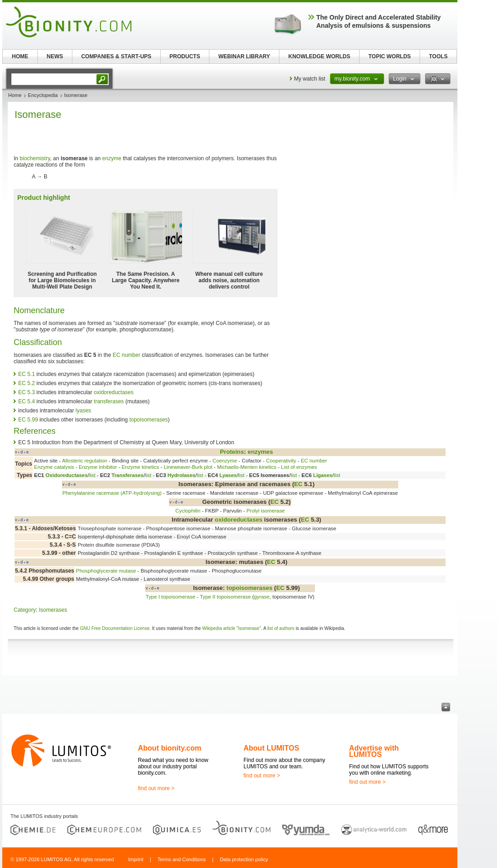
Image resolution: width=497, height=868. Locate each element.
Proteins (232, 452)
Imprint (136, 859)
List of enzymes (299, 467)
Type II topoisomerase (225, 597)
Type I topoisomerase (170, 597)
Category (25, 610)
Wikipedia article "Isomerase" (231, 628)
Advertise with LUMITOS (374, 751)
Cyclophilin (188, 511)
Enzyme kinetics (140, 467)
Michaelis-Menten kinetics (247, 467)
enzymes (260, 452)
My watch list (310, 79)
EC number (126, 355)
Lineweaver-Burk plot (188, 467)
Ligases (323, 475)
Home (15, 95)
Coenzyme (225, 461)
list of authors (281, 628)
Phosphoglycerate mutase (106, 571)
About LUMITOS (271, 748)
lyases (83, 411)
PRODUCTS (185, 56)
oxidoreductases (114, 392)
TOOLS (438, 56)
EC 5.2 (27, 383)
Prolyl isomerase (265, 511)
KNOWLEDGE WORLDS (319, 56)
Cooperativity (281, 461)
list (92, 475)
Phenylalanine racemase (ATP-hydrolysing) (112, 493)
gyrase (262, 597)
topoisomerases (149, 420)
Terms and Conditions (182, 859)
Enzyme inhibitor (98, 467)
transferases (109, 401)
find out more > (156, 788)
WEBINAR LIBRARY (244, 56)
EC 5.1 (27, 374)
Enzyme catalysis (54, 467)
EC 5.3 (27, 392)
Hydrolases (181, 475)
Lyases (228, 475)
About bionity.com (170, 748)
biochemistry (35, 158)
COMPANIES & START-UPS (116, 56)
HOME (20, 56)
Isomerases (53, 610)
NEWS (55, 56)
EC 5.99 (28, 420)
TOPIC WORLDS (389, 56)
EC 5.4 (27, 401)
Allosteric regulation (84, 461)
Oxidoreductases (66, 475)
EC (298, 484)
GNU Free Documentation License (115, 628)
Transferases (127, 475)
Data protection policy (244, 859)
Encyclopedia (43, 95)
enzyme (112, 158)
